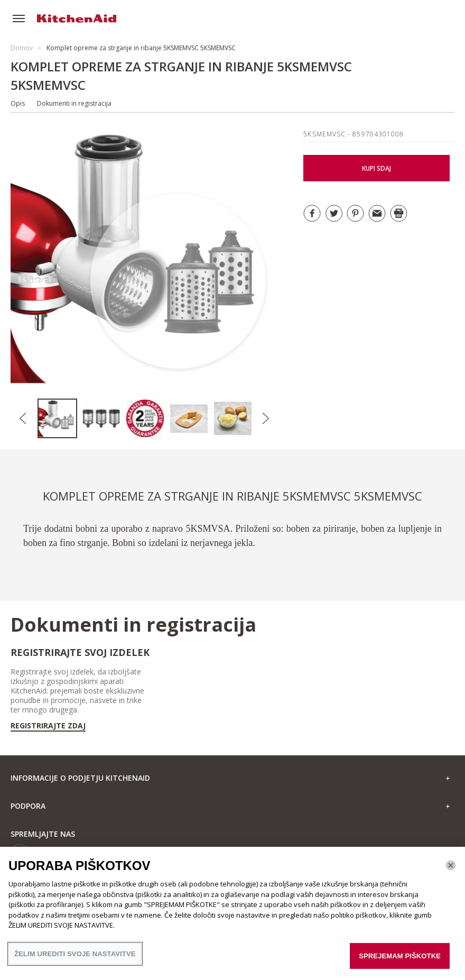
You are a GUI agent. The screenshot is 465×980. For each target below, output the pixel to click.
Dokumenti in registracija (74, 103)
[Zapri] (451, 871)
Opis (18, 103)
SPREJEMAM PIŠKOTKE (400, 961)
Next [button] (266, 419)
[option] (59, 418)
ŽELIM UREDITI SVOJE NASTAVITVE (75, 959)
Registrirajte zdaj (48, 726)
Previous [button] (23, 419)
